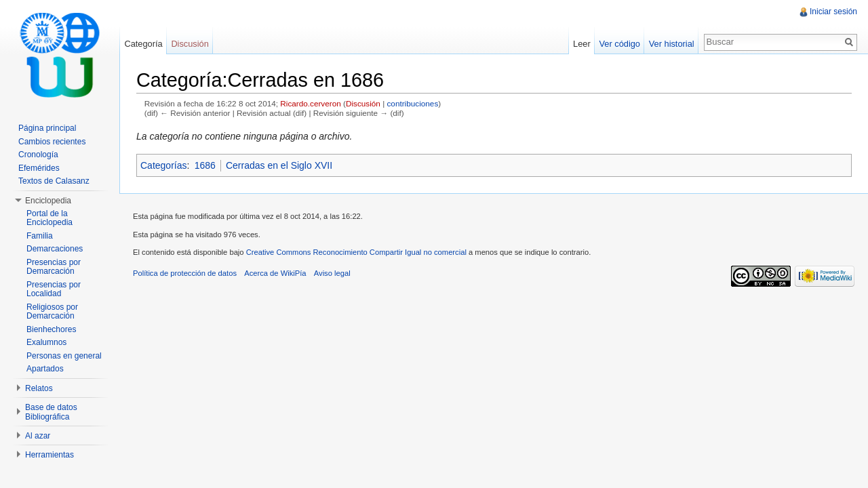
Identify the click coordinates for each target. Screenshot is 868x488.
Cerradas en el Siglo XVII (279, 165)
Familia (40, 236)
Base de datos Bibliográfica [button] (51, 412)
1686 (205, 165)
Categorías (163, 165)
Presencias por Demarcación (54, 267)
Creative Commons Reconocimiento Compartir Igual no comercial (356, 252)
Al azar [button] (38, 436)
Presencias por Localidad (54, 289)
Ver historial (672, 44)
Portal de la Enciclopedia (50, 218)
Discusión (363, 103)
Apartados (45, 369)
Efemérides (39, 168)
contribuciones (412, 103)
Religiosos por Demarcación (52, 312)
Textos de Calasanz (54, 181)
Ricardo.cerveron (310, 103)
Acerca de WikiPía (275, 273)
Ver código (619, 44)
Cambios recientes (52, 142)
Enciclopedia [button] (48, 201)
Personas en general (64, 356)
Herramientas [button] (50, 455)
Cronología (38, 155)
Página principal (47, 128)
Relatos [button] (39, 388)
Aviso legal (332, 273)
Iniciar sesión (833, 12)
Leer (582, 44)
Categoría (143, 44)
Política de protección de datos (185, 273)
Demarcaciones (55, 249)
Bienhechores (51, 329)
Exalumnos (46, 342)
